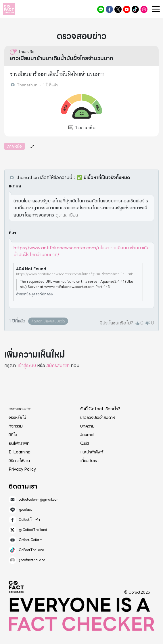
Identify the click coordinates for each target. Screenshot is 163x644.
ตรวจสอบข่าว (20, 409)
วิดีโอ (13, 435)
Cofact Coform (127, 9)
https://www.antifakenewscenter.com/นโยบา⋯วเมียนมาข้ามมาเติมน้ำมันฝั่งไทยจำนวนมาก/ (81, 251)
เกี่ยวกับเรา (89, 461)
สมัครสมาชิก (58, 365)
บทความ (87, 426)
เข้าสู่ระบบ (27, 365)
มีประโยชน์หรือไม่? (116, 323)
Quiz (85, 443)
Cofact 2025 (16, 587)
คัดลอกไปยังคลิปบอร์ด (48, 321)
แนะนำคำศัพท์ (92, 452)
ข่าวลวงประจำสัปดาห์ (98, 417)
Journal (87, 435)
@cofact (101, 9)
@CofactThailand (118, 9)
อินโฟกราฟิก (19, 443)
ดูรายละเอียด (67, 215)
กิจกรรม (16, 426)
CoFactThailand (135, 9)
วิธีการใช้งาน (19, 461)
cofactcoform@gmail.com (39, 499)
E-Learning (20, 452)
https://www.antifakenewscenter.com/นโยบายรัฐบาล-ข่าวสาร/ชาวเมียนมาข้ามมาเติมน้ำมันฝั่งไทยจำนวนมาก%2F (78, 274)
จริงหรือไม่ (17, 417)
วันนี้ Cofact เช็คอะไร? (100, 409)
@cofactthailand (144, 9)
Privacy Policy (22, 469)
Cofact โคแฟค (109, 9)
